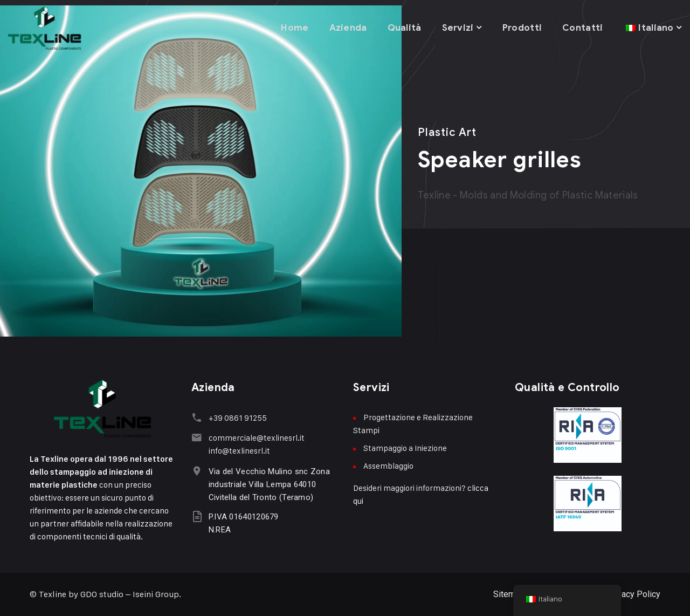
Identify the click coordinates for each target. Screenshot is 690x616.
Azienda (346, 27)
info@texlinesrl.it (238, 450)
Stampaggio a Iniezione (405, 448)
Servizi (457, 27)
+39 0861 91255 (237, 418)
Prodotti (521, 27)
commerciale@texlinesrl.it (256, 437)
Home (292, 27)
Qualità (402, 27)
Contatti (582, 27)
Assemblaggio (388, 466)
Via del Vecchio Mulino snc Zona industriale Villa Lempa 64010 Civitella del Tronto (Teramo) (268, 484)
